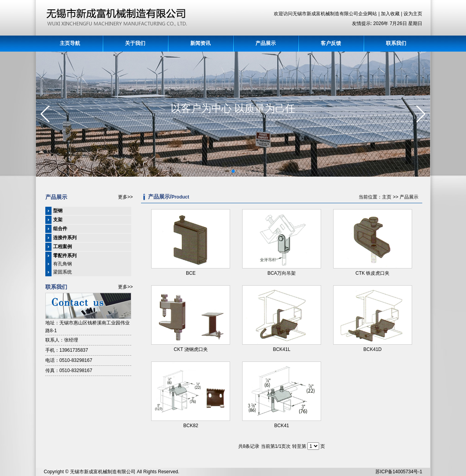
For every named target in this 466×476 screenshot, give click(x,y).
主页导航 (70, 43)
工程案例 (62, 247)
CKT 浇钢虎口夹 (191, 349)
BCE (191, 273)
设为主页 (413, 14)
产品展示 (266, 43)
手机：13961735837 (67, 350)
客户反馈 (331, 43)
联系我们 (396, 43)
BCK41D (372, 349)
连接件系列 (65, 238)
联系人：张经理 (62, 340)
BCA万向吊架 (282, 273)
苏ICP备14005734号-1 (399, 472)
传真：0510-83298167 (69, 370)
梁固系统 (62, 272)
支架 (58, 220)
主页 (387, 197)
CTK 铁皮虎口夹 (372, 273)
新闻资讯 (200, 43)
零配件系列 (65, 256)
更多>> (125, 197)
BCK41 (282, 426)
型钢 (58, 211)
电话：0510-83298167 (69, 360)
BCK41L (282, 349)
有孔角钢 (62, 264)
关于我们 (135, 43)
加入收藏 (391, 14)
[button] (233, 171)
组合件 (60, 229)
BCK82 (191, 426)
